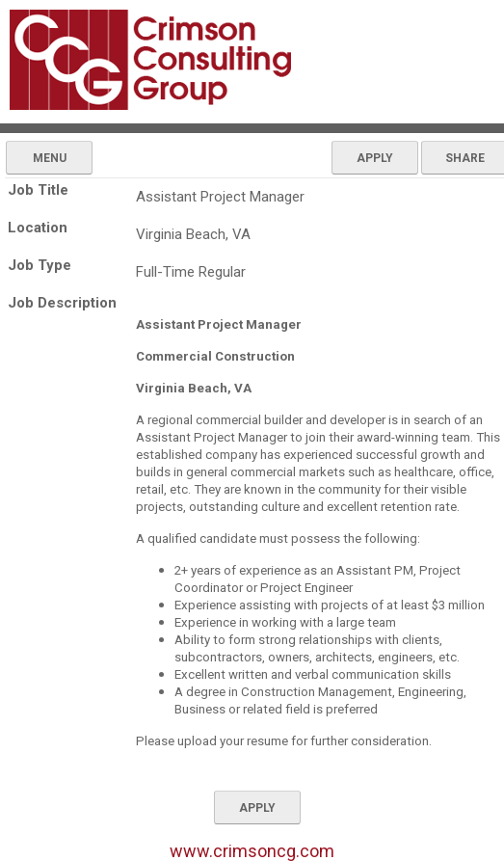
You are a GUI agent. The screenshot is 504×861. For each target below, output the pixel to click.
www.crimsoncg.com (252, 851)
